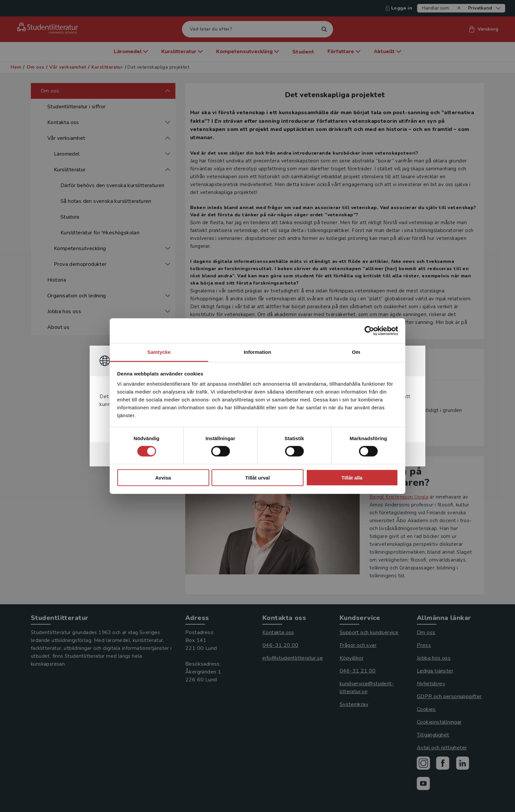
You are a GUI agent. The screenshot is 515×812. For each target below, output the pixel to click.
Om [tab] (356, 352)
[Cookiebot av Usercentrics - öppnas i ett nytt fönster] (369, 331)
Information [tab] (257, 352)
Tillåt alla (352, 478)
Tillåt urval (258, 478)
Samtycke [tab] (159, 352)
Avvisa (163, 478)
